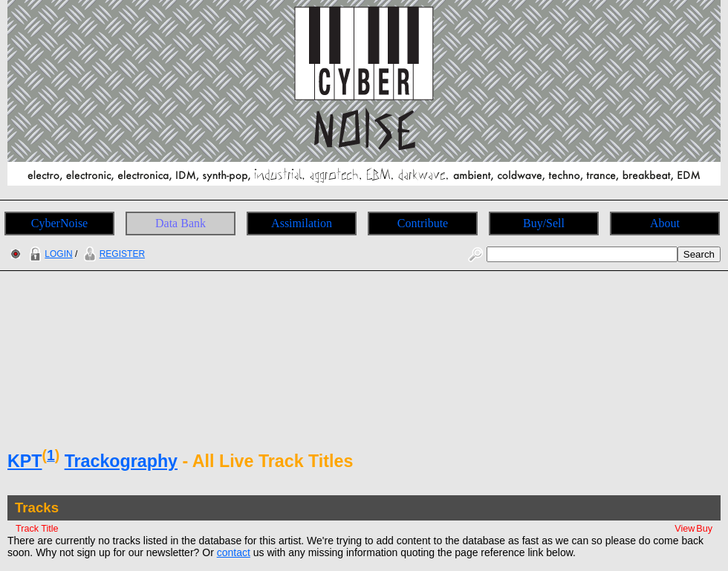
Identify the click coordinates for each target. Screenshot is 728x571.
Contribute (423, 223)
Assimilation (302, 223)
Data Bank (181, 223)
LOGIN (49, 254)
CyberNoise (59, 223)
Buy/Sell (544, 223)
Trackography (121, 461)
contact (234, 552)
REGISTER (113, 254)
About (665, 223)
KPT (25, 461)
